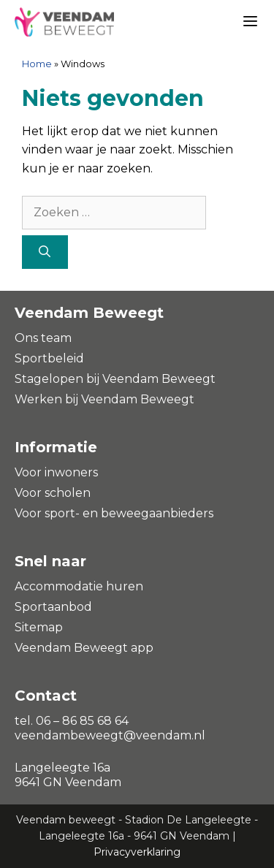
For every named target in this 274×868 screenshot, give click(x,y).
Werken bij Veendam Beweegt (104, 399)
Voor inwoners (56, 472)
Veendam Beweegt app (84, 648)
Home (37, 64)
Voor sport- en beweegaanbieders (114, 513)
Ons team (43, 338)
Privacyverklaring (137, 852)
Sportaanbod (53, 607)
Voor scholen (53, 493)
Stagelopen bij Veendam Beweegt (115, 379)
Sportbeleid (49, 358)
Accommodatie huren (79, 586)
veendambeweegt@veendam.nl (110, 735)
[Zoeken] (45, 252)
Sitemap (39, 627)
